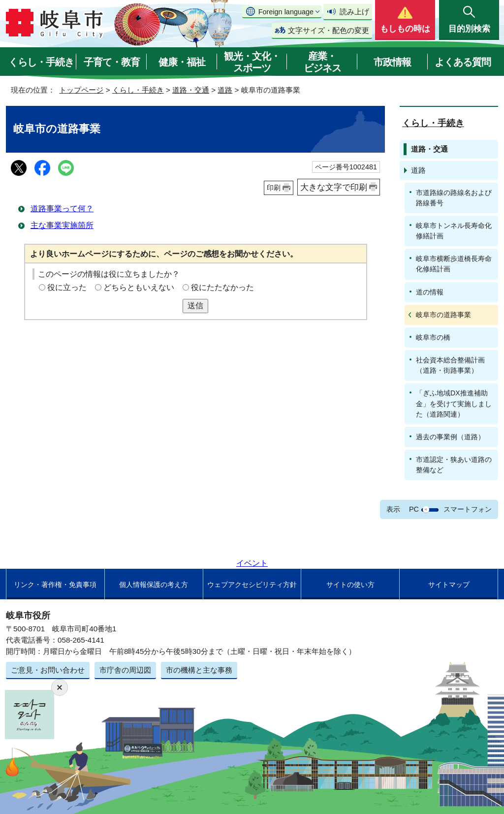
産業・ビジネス (322, 62)
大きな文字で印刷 (334, 187)
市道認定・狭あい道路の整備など (454, 465)
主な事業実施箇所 (62, 225)
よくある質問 (463, 62)
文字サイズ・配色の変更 (329, 30)
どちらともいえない (139, 287)
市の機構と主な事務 (199, 670)
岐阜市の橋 (433, 337)
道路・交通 (191, 90)
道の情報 (430, 292)
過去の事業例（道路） (450, 437)
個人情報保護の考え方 (154, 585)
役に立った (67, 287)
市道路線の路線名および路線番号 (454, 198)
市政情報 (392, 62)
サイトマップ (449, 585)
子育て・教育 (112, 62)
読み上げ (354, 12)
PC (414, 509)
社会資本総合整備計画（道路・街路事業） (450, 365)
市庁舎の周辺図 (125, 670)
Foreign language (286, 12)
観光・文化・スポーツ (252, 62)
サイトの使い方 (350, 585)
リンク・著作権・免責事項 (55, 585)
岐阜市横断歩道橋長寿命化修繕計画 (454, 264)
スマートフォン (468, 509)
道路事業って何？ (62, 209)
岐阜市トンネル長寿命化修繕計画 (454, 231)
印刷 (274, 188)
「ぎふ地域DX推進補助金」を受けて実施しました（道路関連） (454, 403)
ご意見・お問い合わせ (48, 670)
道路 (225, 90)
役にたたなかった (222, 287)
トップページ (81, 90)
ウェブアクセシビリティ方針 (252, 585)
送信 (195, 306)
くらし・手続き (41, 62)
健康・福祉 (182, 62)
